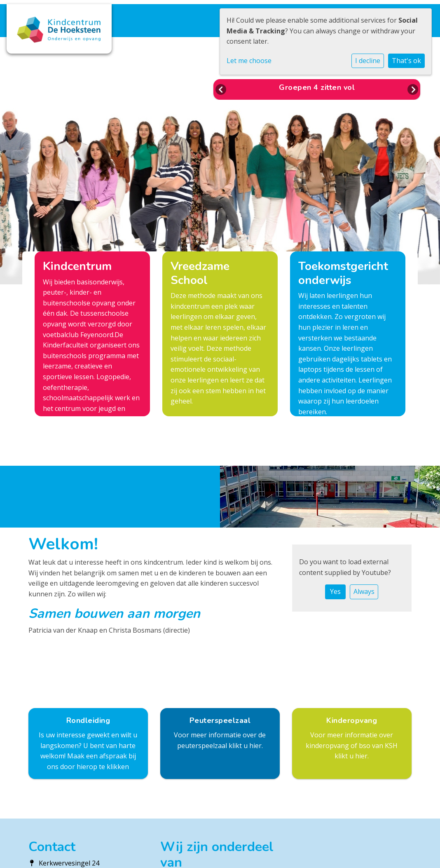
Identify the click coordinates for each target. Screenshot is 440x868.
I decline (368, 61)
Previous (221, 89)
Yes (335, 591)
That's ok (406, 61)
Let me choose (249, 61)
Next (413, 89)
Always (364, 591)
